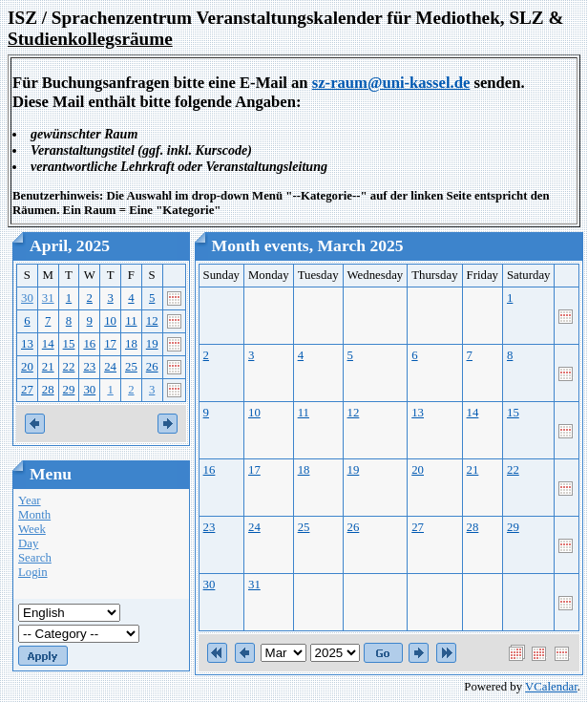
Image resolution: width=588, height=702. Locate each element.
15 (69, 344)
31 (48, 298)
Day (28, 543)
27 (27, 390)
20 (27, 367)
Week (32, 529)
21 (48, 367)
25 (131, 367)
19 (152, 344)
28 (48, 390)
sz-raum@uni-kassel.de (391, 83)
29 (69, 390)
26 (152, 367)
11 (131, 321)
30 (27, 298)
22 (69, 367)
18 (131, 344)
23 (89, 367)
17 (110, 344)
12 (152, 321)
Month (34, 515)
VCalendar (551, 687)
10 (110, 321)
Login (33, 572)
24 (110, 367)
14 (48, 344)
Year (30, 500)
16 (89, 344)
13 (27, 344)
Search (35, 558)
